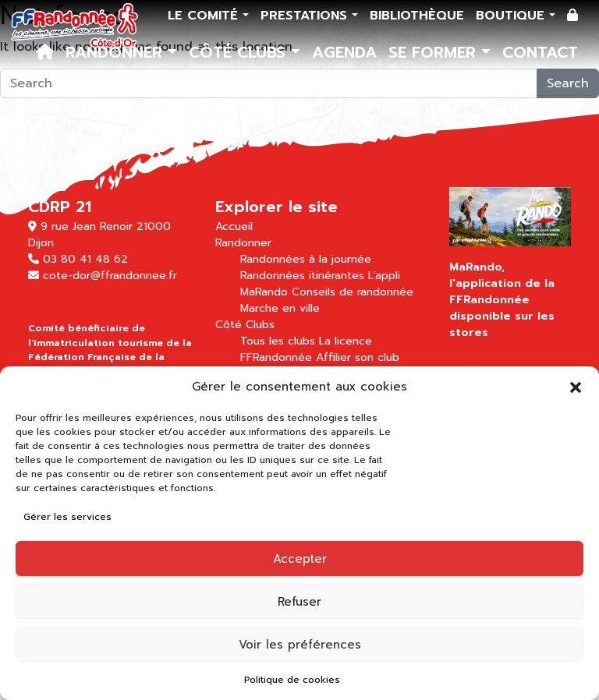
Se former (435, 52)
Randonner (117, 52)
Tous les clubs (278, 341)
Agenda (344, 52)
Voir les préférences (300, 645)
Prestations (306, 16)
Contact (540, 52)
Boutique (512, 16)
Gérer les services (67, 517)
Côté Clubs (240, 52)
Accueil (234, 226)
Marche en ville (280, 308)
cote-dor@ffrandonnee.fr (110, 276)
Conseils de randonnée (353, 292)
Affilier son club (358, 357)
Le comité (205, 16)
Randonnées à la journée (306, 259)
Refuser (299, 602)
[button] (576, 387)
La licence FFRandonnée (306, 349)
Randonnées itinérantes (302, 276)
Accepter (300, 559)
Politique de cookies (292, 680)
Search (568, 83)
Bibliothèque (417, 16)
